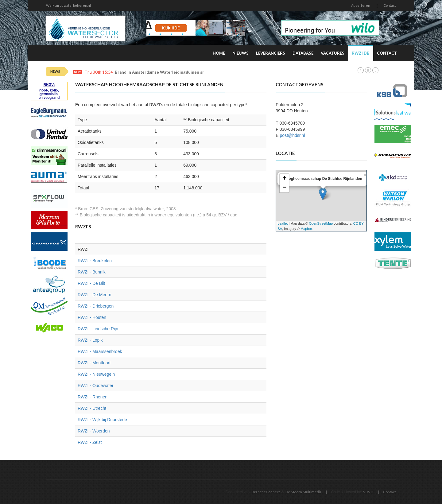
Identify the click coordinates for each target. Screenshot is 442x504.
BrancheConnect (266, 492)
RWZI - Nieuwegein (96, 374)
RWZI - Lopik (90, 340)
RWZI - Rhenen (93, 397)
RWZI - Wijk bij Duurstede (102, 420)
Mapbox (306, 229)
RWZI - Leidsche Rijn (98, 329)
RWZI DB (361, 53)
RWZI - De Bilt (91, 283)
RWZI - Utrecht (92, 408)
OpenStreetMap (321, 223)
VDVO (368, 492)
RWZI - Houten (92, 317)
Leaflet (283, 223)
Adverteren (361, 5)
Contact (390, 5)
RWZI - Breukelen (95, 261)
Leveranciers (271, 53)
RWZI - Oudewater (95, 386)
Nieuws (240, 53)
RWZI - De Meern (94, 295)
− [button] (284, 188)
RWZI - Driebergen (96, 306)
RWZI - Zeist (90, 442)
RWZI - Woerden (94, 431)
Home (219, 53)
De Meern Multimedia (304, 492)
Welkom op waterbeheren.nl (68, 5)
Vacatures (333, 53)
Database (303, 53)
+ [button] (284, 179)
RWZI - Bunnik (92, 272)
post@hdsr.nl (293, 135)
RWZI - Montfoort (94, 363)
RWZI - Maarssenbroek (100, 351)
